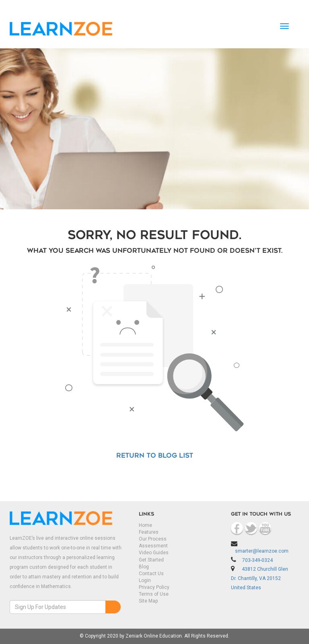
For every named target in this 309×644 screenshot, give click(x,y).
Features (149, 532)
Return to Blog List (155, 456)
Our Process (153, 539)
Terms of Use (154, 594)
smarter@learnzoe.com (262, 551)
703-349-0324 (257, 560)
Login (145, 580)
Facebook (237, 528)
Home (145, 525)
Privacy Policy (154, 587)
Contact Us (151, 574)
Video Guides (154, 553)
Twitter (251, 528)
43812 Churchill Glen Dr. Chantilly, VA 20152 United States (260, 578)
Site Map (148, 601)
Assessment (153, 546)
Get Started (151, 560)
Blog (144, 567)
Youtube (265, 528)
